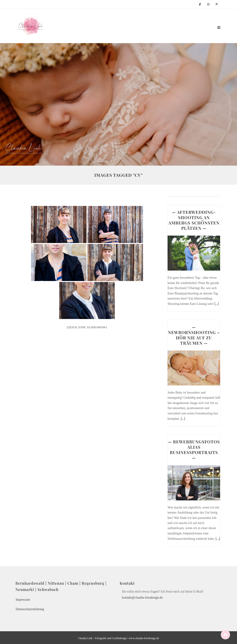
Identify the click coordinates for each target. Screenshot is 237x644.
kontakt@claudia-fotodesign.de (142, 598)
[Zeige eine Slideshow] (87, 327)
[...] (217, 304)
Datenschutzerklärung (30, 609)
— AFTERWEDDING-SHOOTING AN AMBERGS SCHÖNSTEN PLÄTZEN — (194, 220)
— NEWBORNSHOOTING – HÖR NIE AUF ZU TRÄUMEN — (194, 335)
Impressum (23, 600)
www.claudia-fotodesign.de (144, 638)
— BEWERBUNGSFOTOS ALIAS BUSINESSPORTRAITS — (194, 450)
